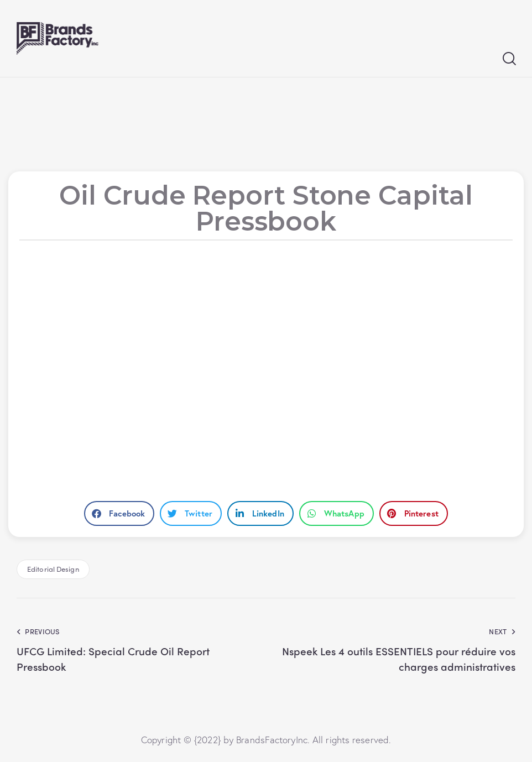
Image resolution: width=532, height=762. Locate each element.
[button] (119, 513)
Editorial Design (53, 569)
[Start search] (508, 59)
